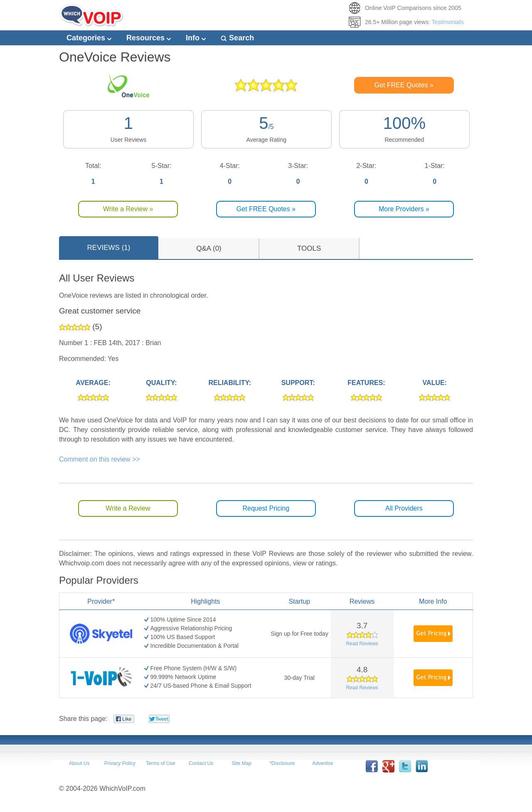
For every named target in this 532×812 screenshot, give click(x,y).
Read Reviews (362, 644)
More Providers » (404, 209)
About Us (79, 763)
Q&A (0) (209, 248)
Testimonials (447, 22)
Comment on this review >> (100, 459)
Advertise (323, 763)
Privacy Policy (120, 763)
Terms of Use (161, 763)
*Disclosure (282, 763)
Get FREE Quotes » (404, 85)
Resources (149, 38)
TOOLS (309, 248)
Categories (89, 38)
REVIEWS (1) (109, 248)
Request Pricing (266, 508)
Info (196, 38)
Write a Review (128, 508)
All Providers (404, 508)
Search (237, 38)
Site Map (241, 763)
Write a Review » (128, 209)
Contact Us (201, 763)
